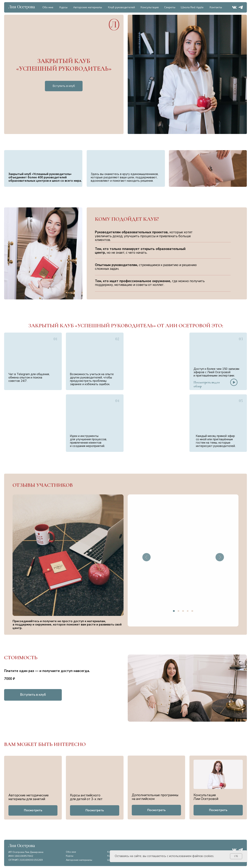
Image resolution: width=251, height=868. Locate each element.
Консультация (150, 7)
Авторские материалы (88, 7)
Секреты (170, 7)
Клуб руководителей (121, 7)
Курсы (63, 7)
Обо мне (48, 7)
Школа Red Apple (192, 7)
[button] (234, 382)
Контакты (216, 7)
